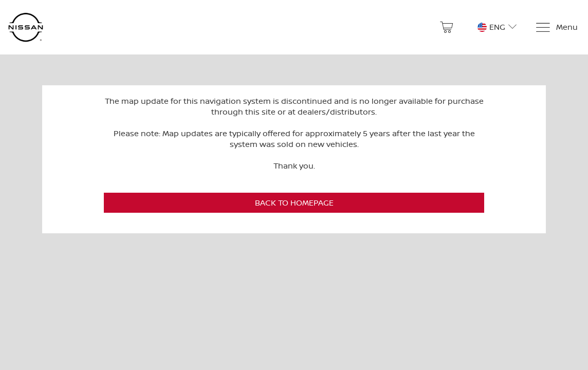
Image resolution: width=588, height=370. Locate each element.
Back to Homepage (294, 203)
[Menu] (556, 27)
